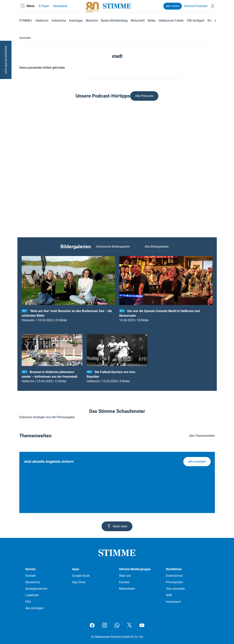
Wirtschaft (138, 21)
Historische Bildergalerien (113, 247)
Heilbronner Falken (171, 21)
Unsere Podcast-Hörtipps (103, 96)
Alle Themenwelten (202, 436)
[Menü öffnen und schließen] (30, 8)
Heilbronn (42, 21)
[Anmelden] (212, 8)
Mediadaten (127, 589)
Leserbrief (32, 595)
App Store (79, 582)
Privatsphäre (174, 582)
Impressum (173, 602)
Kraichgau (76, 21)
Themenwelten (35, 436)
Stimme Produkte (193, 8)
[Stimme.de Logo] (117, 8)
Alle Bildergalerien (157, 247)
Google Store (81, 576)
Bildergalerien (76, 247)
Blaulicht (92, 21)
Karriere (124, 582)
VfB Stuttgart (196, 21)
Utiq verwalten (175, 589)
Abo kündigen (35, 608)
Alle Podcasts (144, 96)
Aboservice (33, 582)
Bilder (152, 21)
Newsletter (60, 8)
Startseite (25, 38)
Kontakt (31, 576)
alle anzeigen (197, 461)
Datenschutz (174, 576)
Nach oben (117, 526)
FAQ (28, 602)
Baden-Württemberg (114, 21)
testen (170, 8)
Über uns (125, 576)
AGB (169, 595)
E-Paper (43, 8)
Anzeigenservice (36, 589)
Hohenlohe (59, 21)
